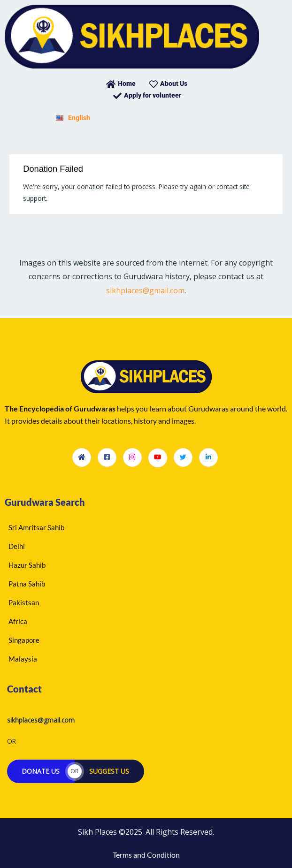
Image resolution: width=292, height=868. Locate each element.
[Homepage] (82, 457)
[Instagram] (132, 457)
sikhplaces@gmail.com (145, 290)
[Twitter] (183, 457)
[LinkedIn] (208, 457)
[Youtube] (158, 458)
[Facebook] (107, 457)
